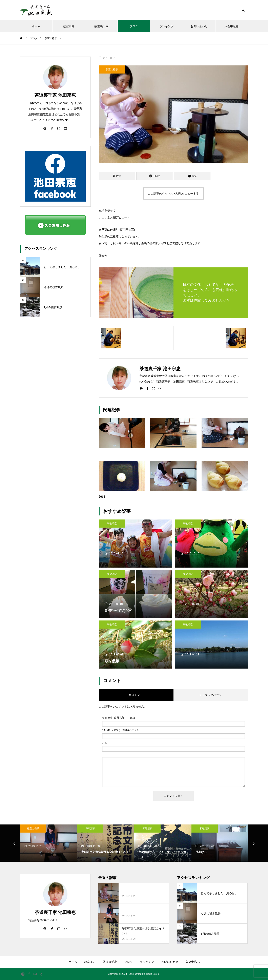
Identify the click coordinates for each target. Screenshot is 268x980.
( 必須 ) (119, 718)
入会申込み (232, 26)
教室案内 (69, 26)
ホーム (36, 26)
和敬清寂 (112, 524)
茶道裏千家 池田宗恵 (55, 95)
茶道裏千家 (101, 26)
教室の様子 (112, 69)
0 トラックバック (211, 695)
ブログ (134, 26)
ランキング (166, 26)
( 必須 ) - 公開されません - (121, 730)
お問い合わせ (199, 26)
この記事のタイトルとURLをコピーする (173, 193)
